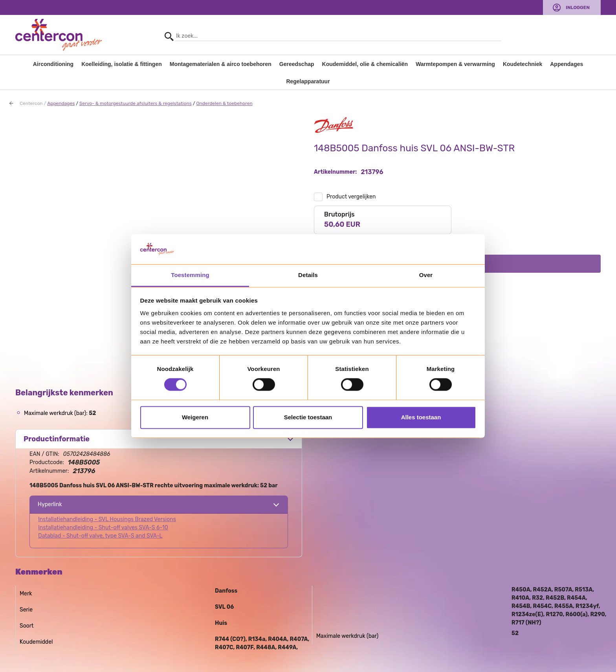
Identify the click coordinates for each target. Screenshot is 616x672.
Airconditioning (53, 64)
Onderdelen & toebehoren (224, 103)
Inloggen (578, 7)
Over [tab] (426, 275)
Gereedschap (297, 64)
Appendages (566, 64)
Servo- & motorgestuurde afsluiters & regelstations (136, 103)
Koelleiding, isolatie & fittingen (122, 64)
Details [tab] (308, 275)
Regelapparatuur (308, 81)
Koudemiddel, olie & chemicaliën (365, 64)
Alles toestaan (421, 417)
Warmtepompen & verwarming (455, 64)
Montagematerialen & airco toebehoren (221, 64)
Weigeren (195, 417)
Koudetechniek (522, 64)
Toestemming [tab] (190, 275)
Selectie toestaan (308, 417)
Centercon (31, 103)
